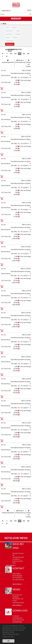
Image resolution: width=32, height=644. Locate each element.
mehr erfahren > (11, 565)
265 (24, 54)
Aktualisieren (10, 44)
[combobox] (8, 27)
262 (11, 54)
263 (15, 54)
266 (28, 54)
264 (20, 54)
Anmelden (6, 11)
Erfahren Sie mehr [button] (8, 636)
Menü (3, 24)
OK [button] (8, 641)
